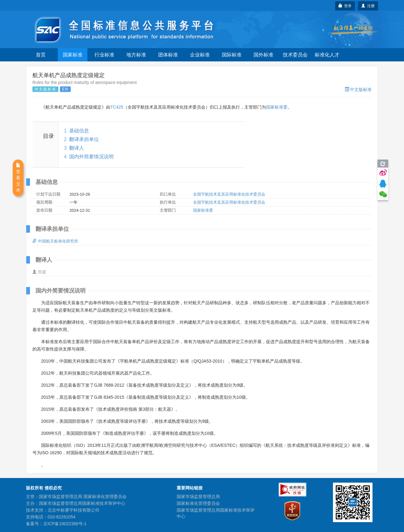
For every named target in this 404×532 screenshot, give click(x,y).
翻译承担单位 (84, 139)
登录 (345, 6)
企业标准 (200, 55)
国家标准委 (277, 107)
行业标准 (104, 55)
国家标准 (73, 55)
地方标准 (136, 55)
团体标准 (168, 55)
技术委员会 (295, 55)
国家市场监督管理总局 (198, 497)
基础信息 (79, 131)
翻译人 (77, 148)
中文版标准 (358, 89)
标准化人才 (327, 55)
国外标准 (263, 55)
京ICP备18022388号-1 (65, 524)
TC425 (117, 107)
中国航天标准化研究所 (55, 241)
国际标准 (232, 55)
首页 (41, 55)
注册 (368, 6)
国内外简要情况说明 (91, 157)
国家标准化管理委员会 (198, 503)
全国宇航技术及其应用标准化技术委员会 (229, 194)
